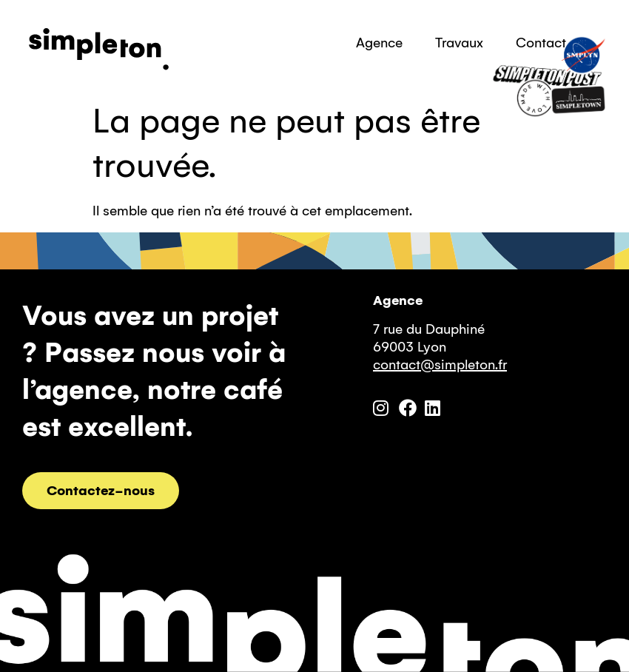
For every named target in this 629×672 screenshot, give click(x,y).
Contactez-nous (101, 491)
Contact (541, 43)
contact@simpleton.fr (440, 365)
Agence (379, 43)
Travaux (459, 43)
